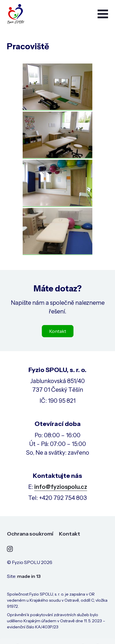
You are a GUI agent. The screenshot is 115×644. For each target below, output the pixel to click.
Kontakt (70, 534)
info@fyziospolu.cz (61, 487)
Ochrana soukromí (30, 534)
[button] (103, 14)
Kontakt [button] (58, 331)
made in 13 (29, 576)
